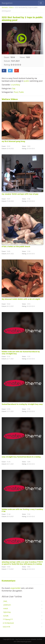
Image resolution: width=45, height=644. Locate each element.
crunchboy (16, 85)
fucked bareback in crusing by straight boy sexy (22, 404)
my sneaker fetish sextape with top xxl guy (20, 194)
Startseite (5, 7)
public (26, 81)
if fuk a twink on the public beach (16, 247)
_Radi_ (5, 601)
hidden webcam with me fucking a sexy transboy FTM (22, 510)
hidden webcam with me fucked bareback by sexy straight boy (21, 353)
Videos (11, 7)
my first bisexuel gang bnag (13, 142)
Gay (14, 88)
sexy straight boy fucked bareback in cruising (21, 457)
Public (21, 92)
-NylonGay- (7, 612)
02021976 (6, 627)
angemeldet (15, 588)
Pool (16, 92)
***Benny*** (8, 619)
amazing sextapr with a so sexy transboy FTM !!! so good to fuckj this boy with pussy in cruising (22, 563)
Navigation (7, 3)
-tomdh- (6, 616)
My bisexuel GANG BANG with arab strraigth (21, 299)
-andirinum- (7, 605)
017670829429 (8, 623)
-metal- (6, 608)
